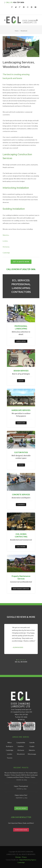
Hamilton (21, 746)
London (5, 241)
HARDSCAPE (21, 423)
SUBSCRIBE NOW (21, 830)
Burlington (10, 746)
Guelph (32, 746)
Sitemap (18, 857)
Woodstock (21, 754)
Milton (10, 742)
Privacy (24, 857)
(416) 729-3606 (22, 717)
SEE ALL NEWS (21, 808)
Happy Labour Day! (21, 795)
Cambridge (6, 253)
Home (17, 31)
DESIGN (21, 381)
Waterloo (6, 235)
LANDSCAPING (21, 341)
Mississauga (32, 754)
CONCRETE (21, 505)
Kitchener (6, 247)
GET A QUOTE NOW (21, 262)
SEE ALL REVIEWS (21, 662)
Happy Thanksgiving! (21, 786)
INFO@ (22, 720)
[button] (17, 660)
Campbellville (21, 742)
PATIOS (21, 465)
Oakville (32, 742)
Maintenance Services (21, 589)
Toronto (10, 758)
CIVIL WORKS (21, 547)
